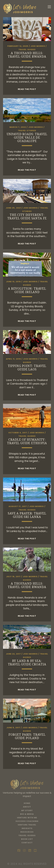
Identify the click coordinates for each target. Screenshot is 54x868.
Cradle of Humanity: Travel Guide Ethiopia (27, 441)
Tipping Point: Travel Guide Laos (27, 368)
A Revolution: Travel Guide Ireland (27, 290)
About (27, 807)
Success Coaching (27, 821)
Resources (27, 832)
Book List (27, 839)
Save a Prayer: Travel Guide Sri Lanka (27, 515)
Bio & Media (27, 814)
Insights (27, 828)
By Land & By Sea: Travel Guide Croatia (27, 663)
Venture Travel (27, 825)
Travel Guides (27, 50)
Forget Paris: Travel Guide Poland (27, 736)
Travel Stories (27, 131)
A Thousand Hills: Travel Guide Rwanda (27, 55)
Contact (27, 843)
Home (27, 803)
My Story (27, 810)
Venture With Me (27, 818)
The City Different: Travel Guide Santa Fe (27, 216)
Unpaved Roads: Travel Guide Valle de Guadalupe (27, 137)
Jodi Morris (38, 46)
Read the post (27, 89)
